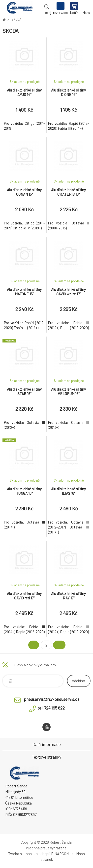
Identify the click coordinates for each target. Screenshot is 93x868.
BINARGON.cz (62, 854)
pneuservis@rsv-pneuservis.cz (52, 699)
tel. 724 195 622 (51, 708)
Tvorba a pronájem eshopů (29, 854)
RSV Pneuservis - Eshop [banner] (19, 9)
